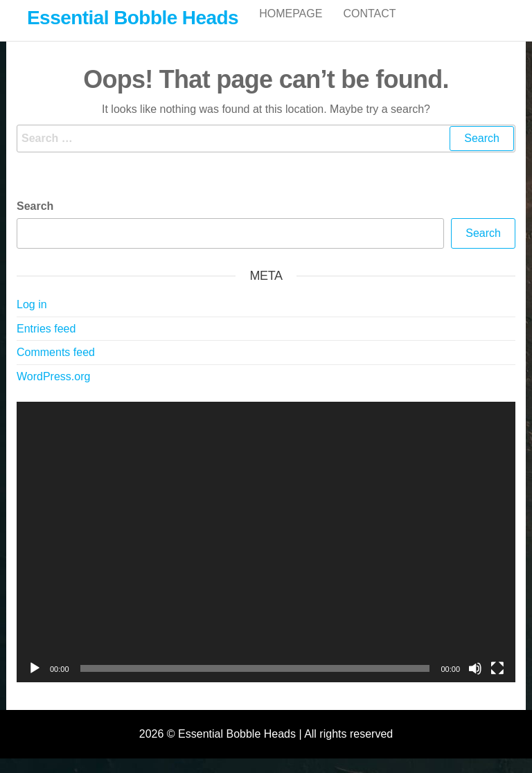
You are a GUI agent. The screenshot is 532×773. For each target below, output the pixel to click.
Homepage (291, 27)
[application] (266, 557)
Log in (32, 319)
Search (35, 221)
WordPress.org (53, 391)
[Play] (35, 683)
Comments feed (56, 367)
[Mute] (475, 683)
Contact (369, 27)
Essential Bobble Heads (133, 18)
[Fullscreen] (497, 683)
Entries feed (46, 343)
